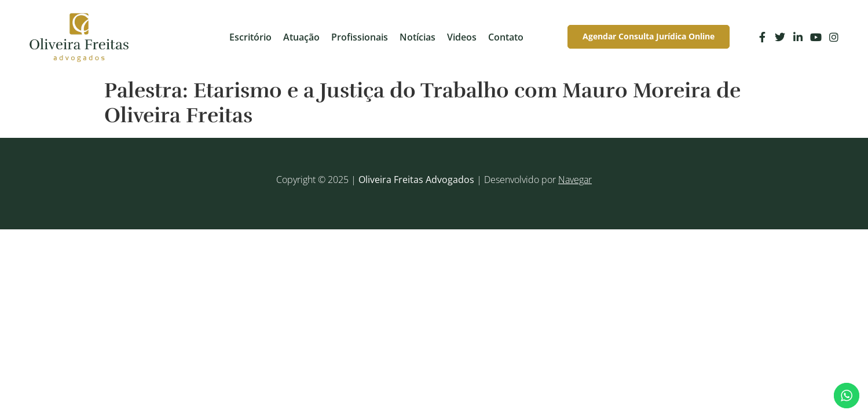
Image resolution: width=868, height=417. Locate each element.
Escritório (250, 37)
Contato (506, 37)
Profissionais (360, 37)
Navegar (575, 180)
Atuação (301, 37)
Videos (462, 37)
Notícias (417, 37)
